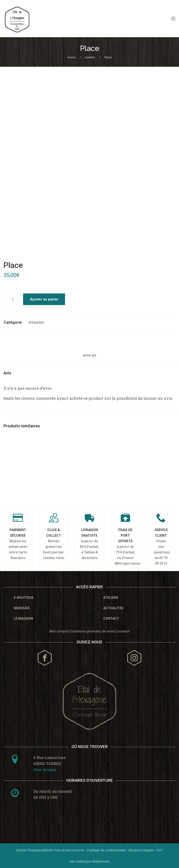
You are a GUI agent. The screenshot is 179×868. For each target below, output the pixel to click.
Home (71, 57)
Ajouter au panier (44, 299)
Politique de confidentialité (106, 850)
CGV (160, 850)
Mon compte (59, 631)
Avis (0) (89, 356)
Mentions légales (141, 850)
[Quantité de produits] (13, 299)
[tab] (89, 358)
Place (90, 48)
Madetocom (101, 861)
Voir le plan (45, 770)
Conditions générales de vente (92, 631)
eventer (90, 57)
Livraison (123, 631)
